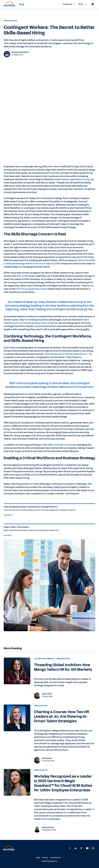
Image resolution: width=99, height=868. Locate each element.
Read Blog (7, 535)
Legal (38, 858)
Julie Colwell (47, 694)
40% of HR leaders (26, 276)
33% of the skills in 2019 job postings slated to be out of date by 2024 (49, 262)
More (83, 4)
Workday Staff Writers (20, 52)
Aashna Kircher (48, 827)
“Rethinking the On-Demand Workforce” (66, 354)
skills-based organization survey (73, 179)
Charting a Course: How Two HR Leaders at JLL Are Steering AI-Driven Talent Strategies (62, 716)
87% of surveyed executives (32, 289)
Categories (69, 4)
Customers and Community (44, 659)
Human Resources (10, 21)
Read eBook (8, 515)
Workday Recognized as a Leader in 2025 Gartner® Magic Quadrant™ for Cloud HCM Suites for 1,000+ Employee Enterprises (63, 783)
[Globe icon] (93, 4)
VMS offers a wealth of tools (57, 445)
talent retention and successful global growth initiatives (46, 321)
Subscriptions (55, 858)
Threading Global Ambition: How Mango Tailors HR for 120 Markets (63, 667)
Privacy (45, 858)
